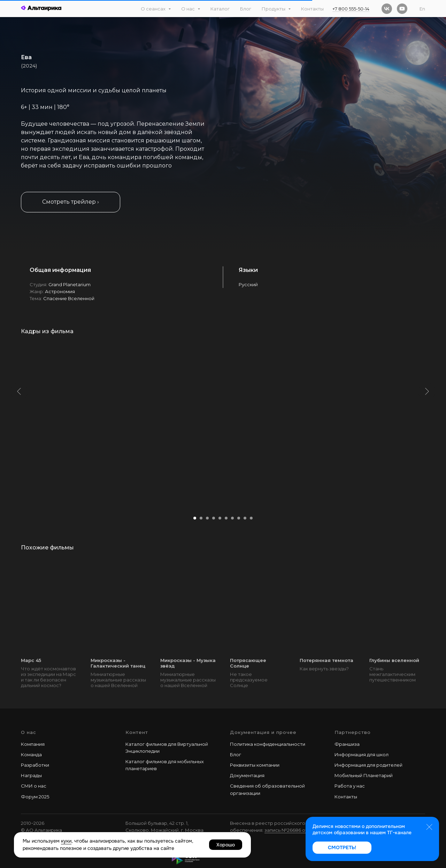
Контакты (312, 9)
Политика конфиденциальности (268, 744)
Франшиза (347, 744)
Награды (31, 775)
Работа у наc (350, 786)
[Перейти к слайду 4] (214, 518)
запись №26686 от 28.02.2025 (298, 830)
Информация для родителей (368, 765)
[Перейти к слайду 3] (207, 518)
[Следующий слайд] (427, 425)
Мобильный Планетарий (364, 775)
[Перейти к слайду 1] (195, 518)
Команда (31, 754)
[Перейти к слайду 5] (220, 518)
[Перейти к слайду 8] (239, 518)
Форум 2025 (35, 797)
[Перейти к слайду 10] (251, 518)
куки (66, 841)
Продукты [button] (274, 9)
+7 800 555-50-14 (351, 9)
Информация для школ (362, 754)
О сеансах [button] (154, 9)
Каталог (220, 9)
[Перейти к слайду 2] (201, 518)
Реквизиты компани (253, 765)
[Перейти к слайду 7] (232, 518)
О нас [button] (189, 9)
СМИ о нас (34, 786)
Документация (247, 775)
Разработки (35, 765)
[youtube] (402, 9)
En (422, 9)
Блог (246, 9)
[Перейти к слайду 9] (245, 518)
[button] (71, 202)
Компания (33, 744)
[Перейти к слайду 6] (226, 518)
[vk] (387, 9)
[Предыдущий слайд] (19, 425)
